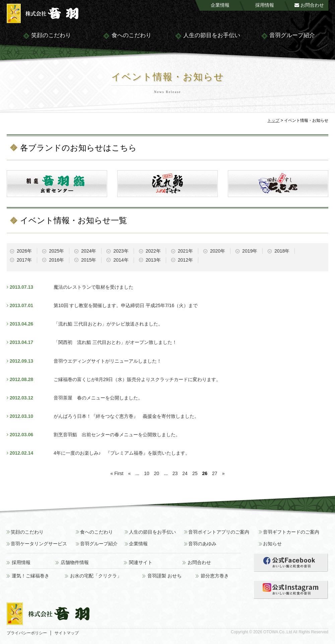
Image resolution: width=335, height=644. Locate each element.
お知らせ (272, 544)
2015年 (89, 260)
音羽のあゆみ (202, 544)
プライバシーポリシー (27, 633)
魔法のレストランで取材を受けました (93, 287)
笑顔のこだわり (47, 36)
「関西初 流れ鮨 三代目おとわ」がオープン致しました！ (115, 342)
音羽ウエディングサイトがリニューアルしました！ (108, 361)
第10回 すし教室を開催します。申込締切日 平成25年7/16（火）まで (126, 305)
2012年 (185, 260)
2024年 (89, 251)
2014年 (121, 260)
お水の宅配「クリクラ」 (96, 576)
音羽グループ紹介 (288, 36)
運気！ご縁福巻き (30, 576)
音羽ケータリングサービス (39, 544)
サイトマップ (67, 633)
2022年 (153, 251)
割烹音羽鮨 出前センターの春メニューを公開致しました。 (117, 435)
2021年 (185, 251)
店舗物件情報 (75, 563)
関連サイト (141, 563)
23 (175, 473)
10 (147, 473)
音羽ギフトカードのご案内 (291, 532)
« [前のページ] (129, 473)
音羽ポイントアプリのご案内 (219, 532)
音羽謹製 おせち (164, 576)
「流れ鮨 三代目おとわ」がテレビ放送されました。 (108, 324)
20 (157, 473)
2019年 (250, 251)
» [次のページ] (223, 473)
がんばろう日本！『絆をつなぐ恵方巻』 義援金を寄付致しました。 (126, 416)
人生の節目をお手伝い (208, 36)
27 (215, 473)
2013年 (153, 260)
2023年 (121, 251)
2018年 (282, 251)
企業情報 (220, 5)
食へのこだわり (127, 36)
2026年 (24, 251)
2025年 (56, 251)
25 (195, 473)
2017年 (24, 260)
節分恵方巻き (215, 576)
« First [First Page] (117, 473)
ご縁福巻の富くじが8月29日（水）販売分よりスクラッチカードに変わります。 (137, 379)
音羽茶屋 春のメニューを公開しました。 (98, 398)
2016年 (56, 260)
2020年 (218, 251)
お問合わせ (309, 5)
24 (185, 473)
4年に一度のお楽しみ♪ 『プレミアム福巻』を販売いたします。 (122, 453)
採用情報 (265, 5)
